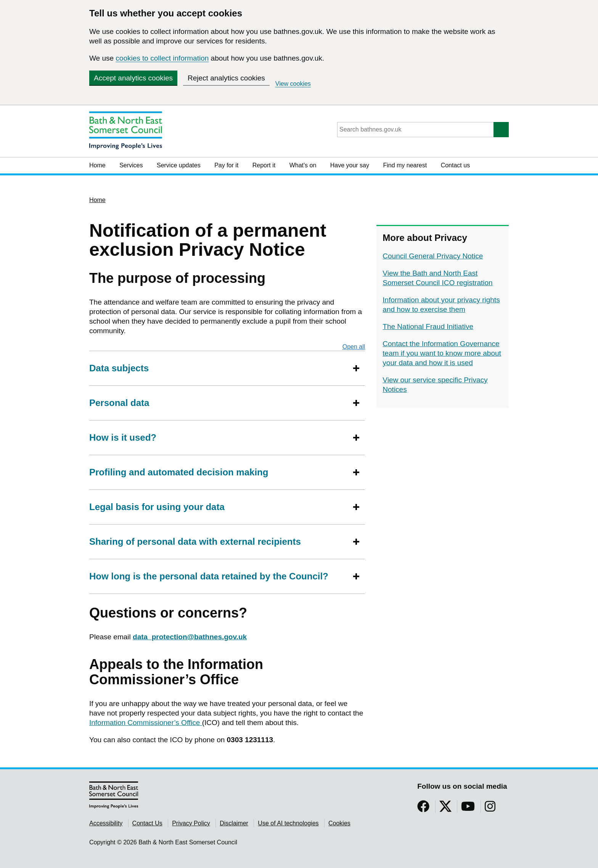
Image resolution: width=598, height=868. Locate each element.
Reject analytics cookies (226, 78)
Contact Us (147, 823)
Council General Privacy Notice (433, 256)
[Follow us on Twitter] (445, 809)
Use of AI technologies (288, 823)
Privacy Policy (191, 823)
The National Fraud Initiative (428, 327)
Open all (354, 347)
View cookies (293, 84)
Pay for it (226, 165)
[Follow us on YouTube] (468, 809)
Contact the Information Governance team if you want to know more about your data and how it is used (442, 353)
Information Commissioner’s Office (146, 723)
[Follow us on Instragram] (490, 809)
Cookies (339, 823)
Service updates (179, 165)
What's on (303, 165)
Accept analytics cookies (133, 78)
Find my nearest (405, 165)
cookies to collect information (162, 58)
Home (97, 165)
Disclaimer (234, 823)
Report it (264, 165)
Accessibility (106, 823)
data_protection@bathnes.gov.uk (190, 637)
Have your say (350, 165)
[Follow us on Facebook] (423, 809)
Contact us (455, 165)
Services (131, 165)
